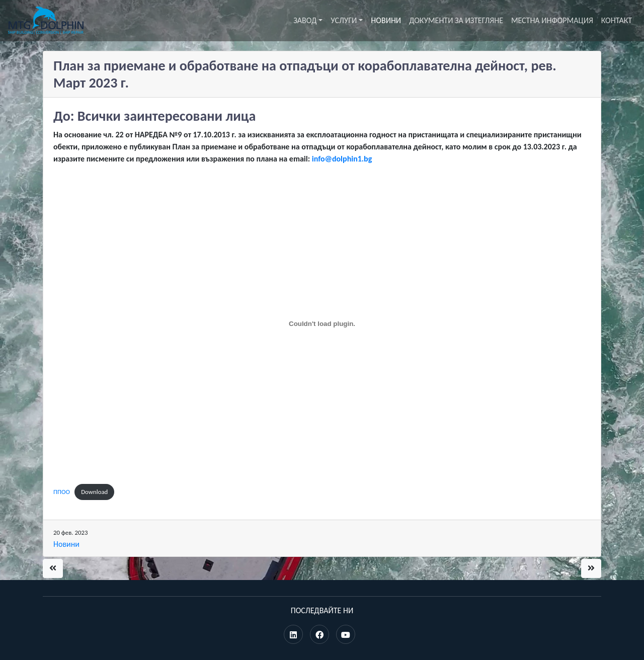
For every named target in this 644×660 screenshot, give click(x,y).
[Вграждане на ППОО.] (322, 324)
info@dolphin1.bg (342, 159)
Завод (305, 20)
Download (94, 492)
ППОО (62, 492)
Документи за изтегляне (456, 20)
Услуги (344, 20)
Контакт (617, 20)
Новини (386, 20)
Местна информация (552, 20)
